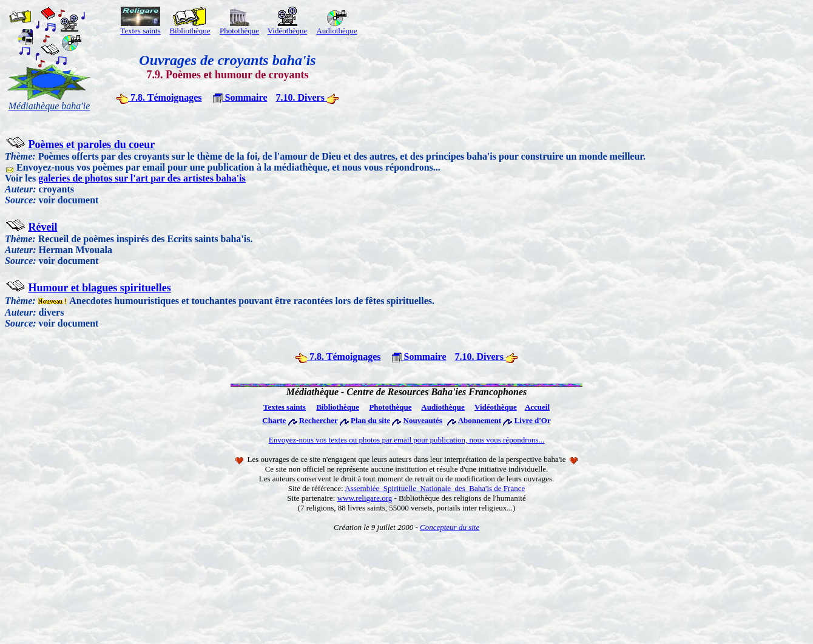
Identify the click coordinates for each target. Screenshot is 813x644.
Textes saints (140, 27)
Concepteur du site (450, 527)
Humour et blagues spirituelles (100, 288)
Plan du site (370, 420)
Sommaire (240, 97)
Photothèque (239, 27)
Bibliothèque (338, 407)
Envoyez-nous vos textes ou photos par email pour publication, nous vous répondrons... (407, 440)
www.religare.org (365, 498)
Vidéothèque (288, 27)
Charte (274, 420)
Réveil (43, 227)
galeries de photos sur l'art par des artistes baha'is (142, 178)
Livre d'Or (533, 420)
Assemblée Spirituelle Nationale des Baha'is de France (435, 488)
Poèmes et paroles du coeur (92, 144)
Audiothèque (336, 27)
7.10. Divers (307, 97)
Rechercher (319, 420)
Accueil (537, 407)
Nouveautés (423, 420)
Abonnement (480, 420)
